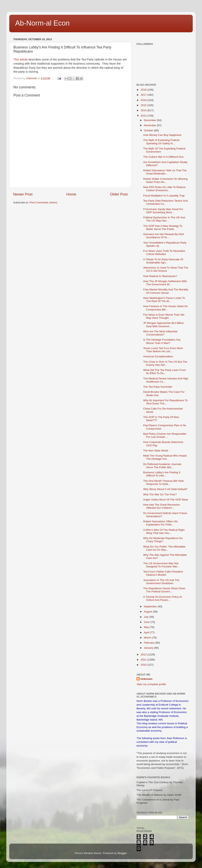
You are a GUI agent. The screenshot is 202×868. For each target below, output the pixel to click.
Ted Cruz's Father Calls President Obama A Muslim (163, 573)
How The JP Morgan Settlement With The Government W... (165, 283)
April (147, 632)
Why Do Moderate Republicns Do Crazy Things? (163, 540)
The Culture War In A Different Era (163, 157)
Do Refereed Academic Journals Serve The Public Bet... (162, 466)
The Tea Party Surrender (158, 387)
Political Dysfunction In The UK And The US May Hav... (164, 219)
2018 (144, 90)
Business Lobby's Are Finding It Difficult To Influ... (162, 474)
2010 (144, 665)
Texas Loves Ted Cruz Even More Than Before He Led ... (163, 350)
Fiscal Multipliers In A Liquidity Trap (164, 196)
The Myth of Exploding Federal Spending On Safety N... (161, 142)
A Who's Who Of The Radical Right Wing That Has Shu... (164, 531)
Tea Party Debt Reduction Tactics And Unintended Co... (166, 202)
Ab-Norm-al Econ (42, 23)
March (148, 638)
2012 (144, 654)
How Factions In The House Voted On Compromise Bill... (166, 308)
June (147, 622)
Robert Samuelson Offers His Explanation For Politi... (160, 523)
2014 (144, 110)
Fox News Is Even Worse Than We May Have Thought (164, 316)
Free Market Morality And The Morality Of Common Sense (166, 291)
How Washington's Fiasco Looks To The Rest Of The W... (164, 300)
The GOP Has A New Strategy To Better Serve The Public (163, 227)
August (148, 612)
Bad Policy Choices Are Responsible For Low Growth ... (165, 435)
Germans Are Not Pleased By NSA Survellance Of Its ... (164, 236)
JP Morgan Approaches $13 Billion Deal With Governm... (164, 325)
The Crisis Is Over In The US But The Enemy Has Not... (165, 363)
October (149, 130)
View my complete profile (151, 684)
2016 (144, 100)
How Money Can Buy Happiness (162, 135)
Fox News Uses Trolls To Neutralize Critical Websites (164, 252)
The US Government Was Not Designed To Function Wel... (161, 565)
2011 (144, 660)
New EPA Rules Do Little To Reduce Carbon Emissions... (165, 189)
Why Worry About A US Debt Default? (165, 489)
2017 (144, 95)
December (150, 120)
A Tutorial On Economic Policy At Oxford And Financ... (163, 598)
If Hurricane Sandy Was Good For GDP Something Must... (163, 211)
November (150, 125)
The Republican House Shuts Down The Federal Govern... (164, 590)
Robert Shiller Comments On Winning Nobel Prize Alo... (165, 180)
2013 (144, 116)
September (151, 606)
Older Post (119, 194)
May (147, 627)
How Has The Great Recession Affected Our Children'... (162, 506)
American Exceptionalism (158, 356)
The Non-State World (156, 451)
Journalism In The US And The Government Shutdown (161, 582)
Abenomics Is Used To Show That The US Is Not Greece (166, 269)
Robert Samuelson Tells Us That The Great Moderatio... (165, 172)
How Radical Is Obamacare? (160, 276)
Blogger (122, 853)
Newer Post (23, 194)
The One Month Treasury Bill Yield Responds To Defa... (163, 482)
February (150, 643)
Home (71, 194)
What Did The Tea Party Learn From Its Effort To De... (165, 372)
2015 (144, 105)
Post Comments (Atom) (43, 202)
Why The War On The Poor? (160, 494)
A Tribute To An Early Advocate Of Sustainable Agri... (163, 261)
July (147, 617)
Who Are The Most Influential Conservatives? (160, 333)
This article (21, 59)
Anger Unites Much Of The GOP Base (166, 500)
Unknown (146, 679)
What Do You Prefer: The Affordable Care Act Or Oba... (164, 548)
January (149, 648)
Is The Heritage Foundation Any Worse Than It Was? (162, 341)
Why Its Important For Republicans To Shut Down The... (166, 402)
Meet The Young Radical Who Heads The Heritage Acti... (165, 457)
